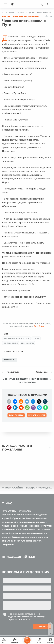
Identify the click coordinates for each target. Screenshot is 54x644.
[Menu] (5, 4)
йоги (14, 537)
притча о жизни (11, 343)
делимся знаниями (35, 522)
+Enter (39, 326)
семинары (9, 530)
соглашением (31, 614)
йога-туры (46, 526)
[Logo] (27, 4)
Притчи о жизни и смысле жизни (20, 16)
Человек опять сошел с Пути (16, 338)
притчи (36, 338)
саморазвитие (27, 343)
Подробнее (8, 545)
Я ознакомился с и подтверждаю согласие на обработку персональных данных (26, 617)
